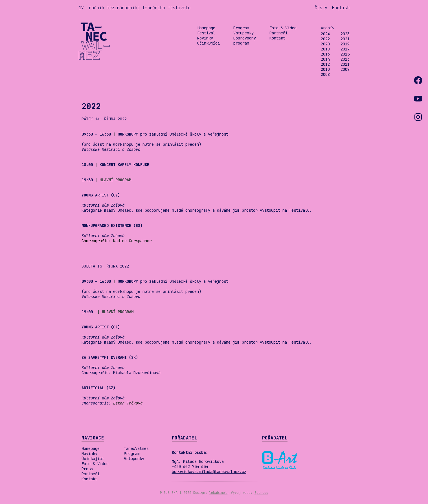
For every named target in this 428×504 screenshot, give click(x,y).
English (341, 8)
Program (241, 28)
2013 (345, 59)
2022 (325, 39)
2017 (345, 49)
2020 (325, 44)
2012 (325, 64)
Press (87, 469)
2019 (345, 44)
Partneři (278, 33)
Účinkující (208, 43)
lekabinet (218, 493)
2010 (325, 69)
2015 (345, 54)
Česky (321, 8)
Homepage (206, 28)
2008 (325, 74)
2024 (325, 34)
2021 (345, 39)
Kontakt (277, 38)
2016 (325, 54)
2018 (325, 49)
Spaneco (261, 493)
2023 (345, 34)
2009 (345, 69)
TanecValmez (136, 448)
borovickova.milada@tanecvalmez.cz (209, 472)
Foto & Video (283, 28)
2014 (325, 59)
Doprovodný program (245, 41)
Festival (206, 33)
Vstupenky (243, 33)
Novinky (205, 38)
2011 (345, 64)
